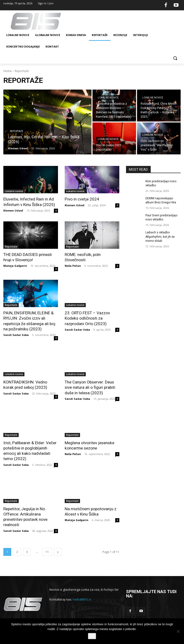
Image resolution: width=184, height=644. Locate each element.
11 (47, 551)
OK (92, 636)
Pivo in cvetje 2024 (82, 199)
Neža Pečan (73, 265)
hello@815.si (82, 598)
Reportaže (17, 131)
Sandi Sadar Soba (16, 334)
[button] (175, 58)
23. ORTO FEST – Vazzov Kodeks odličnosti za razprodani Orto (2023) (87, 318)
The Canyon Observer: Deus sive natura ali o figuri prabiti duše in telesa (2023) (90, 387)
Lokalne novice (108, 98)
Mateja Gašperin (15, 265)
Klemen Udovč (13, 210)
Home (8, 71)
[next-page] (58, 551)
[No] (178, 631)
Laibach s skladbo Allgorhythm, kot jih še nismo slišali (160, 236)
